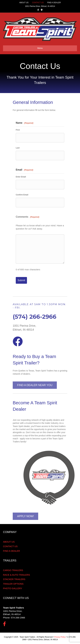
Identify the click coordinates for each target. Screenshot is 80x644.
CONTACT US (38, 3)
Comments (27, 217)
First (18, 130)
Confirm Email (22, 195)
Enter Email (21, 177)
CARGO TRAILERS (13, 570)
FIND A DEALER (54, 3)
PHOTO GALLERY (13, 588)
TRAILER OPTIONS (13, 584)
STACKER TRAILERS (14, 579)
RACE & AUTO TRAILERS (17, 575)
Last (18, 148)
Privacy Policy (60, 637)
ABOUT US (24, 3)
